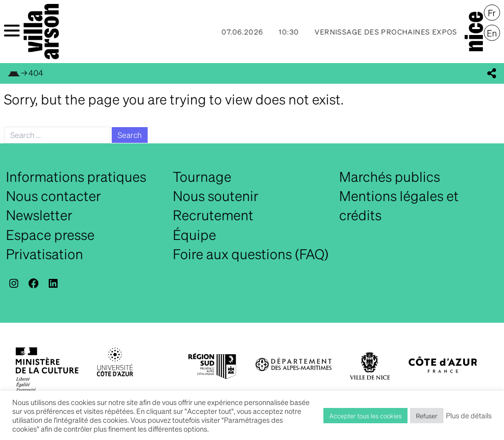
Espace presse (50, 235)
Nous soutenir (216, 196)
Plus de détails (469, 415)
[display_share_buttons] (492, 73)
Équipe (194, 235)
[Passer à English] (492, 33)
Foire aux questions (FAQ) (251, 254)
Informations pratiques (76, 176)
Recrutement (213, 215)
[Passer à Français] (492, 13)
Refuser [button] (427, 416)
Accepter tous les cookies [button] (365, 416)
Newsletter (39, 215)
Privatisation (45, 254)
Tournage (202, 176)
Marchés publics (390, 176)
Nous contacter (53, 196)
